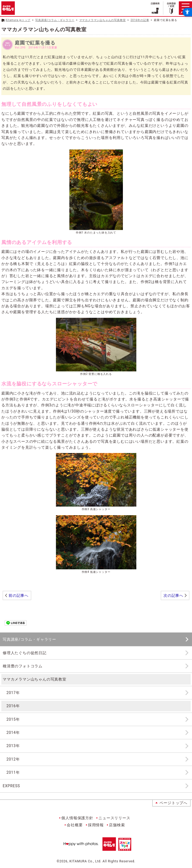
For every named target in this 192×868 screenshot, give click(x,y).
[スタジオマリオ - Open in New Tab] (125, 848)
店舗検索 (117, 825)
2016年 (13, 706)
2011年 (13, 772)
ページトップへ (173, 803)
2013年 (13, 746)
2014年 (13, 733)
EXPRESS (11, 786)
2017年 (13, 693)
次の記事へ (173, 595)
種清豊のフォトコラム (23, 666)
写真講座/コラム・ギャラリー (55, 20)
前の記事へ (19, 595)
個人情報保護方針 (77, 818)
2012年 (13, 759)
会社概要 (75, 825)
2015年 (13, 719)
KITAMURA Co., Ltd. (85, 861)
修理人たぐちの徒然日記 (25, 653)
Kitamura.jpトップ (18, 20)
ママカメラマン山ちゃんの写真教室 (103, 20)
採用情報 (96, 825)
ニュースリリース (114, 818)
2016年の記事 (140, 20)
